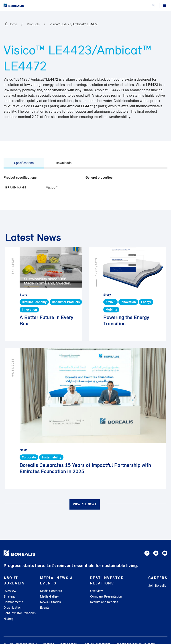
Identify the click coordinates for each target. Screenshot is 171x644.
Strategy (9, 596)
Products (34, 24)
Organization (13, 608)
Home (11, 24)
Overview (10, 591)
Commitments (13, 602)
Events (45, 608)
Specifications (24, 163)
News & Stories (50, 602)
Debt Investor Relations (20, 613)
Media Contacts (51, 591)
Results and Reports (104, 602)
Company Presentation (106, 596)
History (9, 619)
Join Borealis (157, 586)
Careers (158, 578)
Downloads (64, 163)
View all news (85, 504)
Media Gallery (49, 596)
